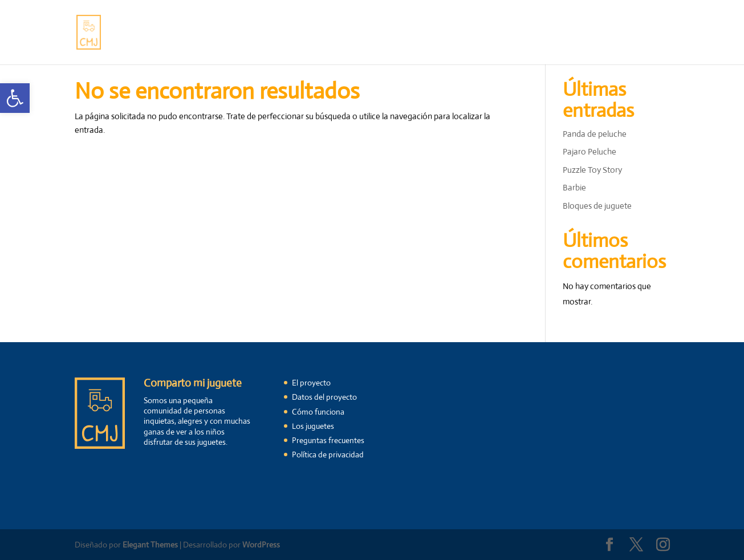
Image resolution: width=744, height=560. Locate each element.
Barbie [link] (574, 187)
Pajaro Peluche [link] (589, 151)
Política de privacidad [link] (328, 455)
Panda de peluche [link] (595, 134)
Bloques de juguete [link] (597, 206)
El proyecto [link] (202, 33)
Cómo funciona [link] (268, 33)
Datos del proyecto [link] (324, 397)
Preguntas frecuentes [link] (416, 33)
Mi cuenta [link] (616, 33)
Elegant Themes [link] (150, 545)
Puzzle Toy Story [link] (592, 170)
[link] (15, 98)
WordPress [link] (261, 545)
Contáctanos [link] (497, 33)
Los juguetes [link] (336, 33)
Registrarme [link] (559, 33)
